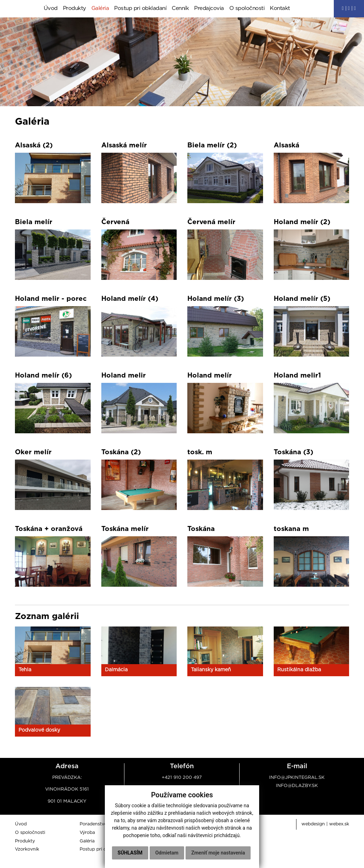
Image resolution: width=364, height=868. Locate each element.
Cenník (180, 9)
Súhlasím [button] (163, 838)
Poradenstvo (93, 824)
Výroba (87, 833)
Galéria (100, 9)
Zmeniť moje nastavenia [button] (181, 853)
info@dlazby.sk (297, 786)
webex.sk (339, 824)
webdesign (313, 824)
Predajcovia (209, 9)
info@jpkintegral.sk (297, 778)
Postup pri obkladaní (140, 9)
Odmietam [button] (200, 838)
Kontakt (280, 9)
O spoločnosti (247, 9)
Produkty (74, 9)
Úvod (51, 9)
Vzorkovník (27, 850)
